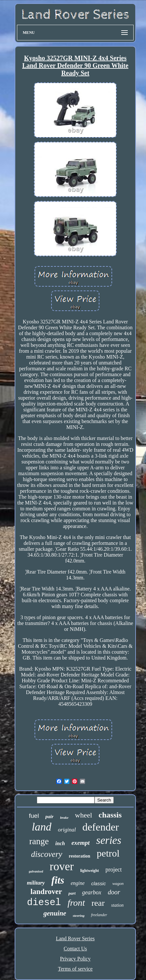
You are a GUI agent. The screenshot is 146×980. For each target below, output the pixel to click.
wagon (118, 883)
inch (60, 843)
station (117, 905)
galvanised (36, 871)
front (76, 903)
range (39, 841)
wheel (84, 815)
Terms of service (75, 969)
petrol (108, 853)
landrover (46, 892)
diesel (44, 903)
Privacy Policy (75, 959)
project (114, 870)
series (109, 840)
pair (49, 817)
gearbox (92, 892)
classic (99, 883)
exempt (80, 843)
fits (58, 880)
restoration (80, 856)
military (36, 883)
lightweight (89, 871)
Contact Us (75, 949)
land (41, 827)
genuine (55, 913)
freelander (99, 915)
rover (62, 866)
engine (78, 883)
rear (98, 903)
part (72, 893)
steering (79, 916)
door (114, 892)
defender (101, 827)
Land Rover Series (75, 938)
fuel (34, 816)
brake (64, 817)
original (67, 830)
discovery (47, 854)
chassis (110, 815)
